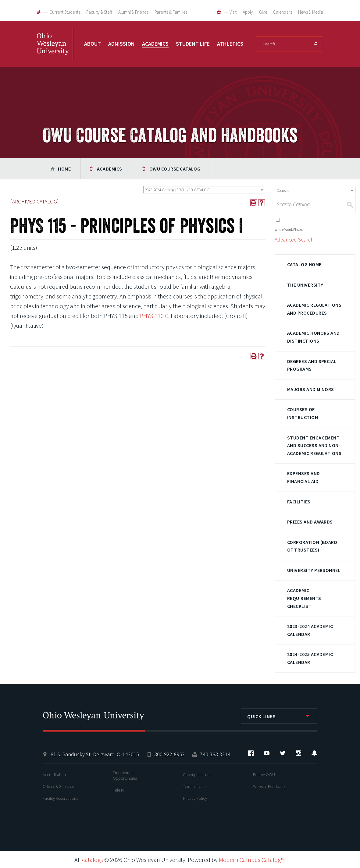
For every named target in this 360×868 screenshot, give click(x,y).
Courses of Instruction (303, 413)
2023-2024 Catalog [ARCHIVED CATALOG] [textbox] (178, 190)
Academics (155, 44)
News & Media (311, 12)
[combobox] (204, 190)
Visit (233, 12)
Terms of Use (194, 786)
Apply (248, 12)
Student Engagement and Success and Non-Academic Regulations (314, 445)
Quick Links (261, 716)
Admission (121, 44)
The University (305, 285)
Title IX (118, 790)
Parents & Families (171, 12)
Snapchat (314, 753)
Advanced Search (294, 240)
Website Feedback (269, 786)
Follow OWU (264, 774)
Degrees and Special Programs (312, 365)
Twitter (283, 753)
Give (263, 12)
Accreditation (54, 774)
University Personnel (314, 570)
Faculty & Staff (99, 12)
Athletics (230, 44)
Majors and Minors (311, 389)
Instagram (298, 753)
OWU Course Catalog (175, 169)
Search (315, 44)
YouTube (267, 753)
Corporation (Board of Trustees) (312, 546)
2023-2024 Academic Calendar (310, 630)
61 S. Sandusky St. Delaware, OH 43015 (95, 754)
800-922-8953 (169, 754)
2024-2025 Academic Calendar (310, 658)
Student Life (193, 44)
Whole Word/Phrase (289, 229)
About (93, 44)
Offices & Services (58, 786)
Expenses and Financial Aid (304, 477)
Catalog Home (304, 264)
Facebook (251, 753)
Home (64, 169)
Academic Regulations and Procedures (314, 309)
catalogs (93, 860)
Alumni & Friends (133, 12)
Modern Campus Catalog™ (252, 860)
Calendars (283, 12)
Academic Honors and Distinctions (314, 337)
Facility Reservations (60, 798)
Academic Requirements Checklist (304, 598)
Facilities (299, 502)
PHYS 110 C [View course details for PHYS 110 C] (154, 316)
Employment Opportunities (125, 775)
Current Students (65, 12)
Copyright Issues (197, 774)
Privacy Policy (195, 798)
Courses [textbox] (283, 191)
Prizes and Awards (310, 522)
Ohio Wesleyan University (55, 50)
